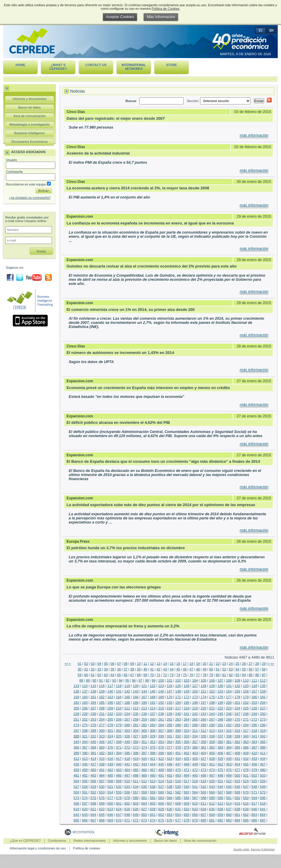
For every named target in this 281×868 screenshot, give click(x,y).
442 (136, 764)
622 (102, 809)
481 (76, 775)
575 (93, 798)
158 (263, 691)
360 (220, 742)
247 (237, 714)
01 (80, 664)
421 (152, 759)
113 (76, 686)
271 (246, 719)
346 (102, 742)
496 (204, 775)
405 (212, 753)
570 (246, 792)
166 (136, 697)
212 (136, 708)
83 (237, 675)
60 (86, 675)
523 (237, 781)
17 (185, 664)
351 (144, 742)
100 (161, 680)
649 (136, 815)
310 (186, 731)
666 (85, 820)
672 (136, 820)
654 (178, 815)
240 (178, 714)
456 (254, 764)
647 (119, 815)
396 (136, 753)
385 (237, 747)
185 (102, 703)
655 (186, 815)
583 (161, 798)
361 (229, 742)
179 (246, 697)
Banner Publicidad (263, 849)
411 (263, 753)
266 (204, 719)
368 (93, 747)
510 (127, 781)
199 (220, 703)
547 (246, 787)
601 (119, 803)
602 (127, 803)
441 (127, 764)
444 (152, 764)
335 (204, 736)
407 (229, 753)
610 (195, 803)
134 (254, 686)
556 (127, 792)
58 (264, 669)
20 (204, 664)
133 (246, 686)
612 (212, 803)
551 (85, 792)
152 (212, 691)
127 (195, 686)
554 (110, 792)
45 (178, 669)
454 (237, 764)
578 (119, 798)
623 (110, 809)
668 (102, 820)
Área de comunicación (30, 116)
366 (76, 747)
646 (110, 815)
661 (237, 815)
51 (218, 669)
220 (204, 708)
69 (145, 675)
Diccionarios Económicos (30, 142)
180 (254, 697)
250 (263, 714)
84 (244, 675)
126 (186, 686)
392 (102, 753)
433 (254, 759)
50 (211, 669)
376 (161, 747)
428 (212, 759)
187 (119, 703)
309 (178, 731)
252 (85, 719)
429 (220, 759)
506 (93, 781)
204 (263, 703)
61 (93, 675)
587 (195, 798)
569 (237, 792)
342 (263, 736)
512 (144, 781)
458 (76, 770)
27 (250, 664)
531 (110, 787)
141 (119, 691)
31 (86, 669)
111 (254, 680)
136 (76, 691)
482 (85, 775)
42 (158, 669)
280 (127, 725)
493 (178, 775)
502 (254, 775)
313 (212, 731)
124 (170, 686)
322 (93, 736)
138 (93, 691)
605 (152, 803)
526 (263, 781)
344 (85, 742)
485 (110, 775)
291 (220, 725)
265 (195, 719)
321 (85, 736)
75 (185, 675)
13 (158, 664)
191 (152, 703)
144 (144, 691)
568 (229, 792)
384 (229, 747)
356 (186, 742)
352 (152, 742)
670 (119, 820)
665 (76, 820)
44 (172, 669)
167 (144, 697)
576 (102, 798)
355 (178, 742)
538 (170, 787)
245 (220, 714)
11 (145, 664)
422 (161, 759)
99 (154, 680)
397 (144, 753)
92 (108, 680)
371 (119, 747)
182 (76, 703)
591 (229, 798)
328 (144, 736)
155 (237, 691)
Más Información (161, 17)
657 (204, 815)
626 (136, 809)
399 (161, 753)
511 (136, 781)
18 (191, 664)
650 (144, 815)
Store (171, 65)
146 (161, 691)
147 (170, 691)
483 (93, 775)
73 (172, 675)
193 (170, 703)
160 (85, 697)
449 (195, 764)
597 (85, 803)
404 (204, 753)
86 (257, 675)
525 (254, 781)
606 (161, 803)
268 (220, 719)
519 (204, 781)
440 (119, 764)
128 (204, 686)
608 (178, 803)
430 (229, 759)
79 (211, 675)
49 (204, 669)
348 (119, 742)
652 (161, 815)
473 (204, 770)
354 (170, 742)
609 (186, 803)
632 (186, 809)
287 (186, 725)
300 (102, 731)
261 (161, 719)
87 (264, 675)
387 (254, 747)
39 (139, 669)
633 (195, 809)
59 (80, 675)
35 (112, 669)
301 (110, 731)
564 (195, 792)
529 (93, 787)
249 (254, 714)
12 (152, 664)
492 (170, 775)
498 (220, 775)
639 (246, 809)
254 (102, 719)
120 (136, 686)
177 (229, 697)
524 (246, 781)
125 (178, 686)
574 (85, 798)
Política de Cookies (166, 9)
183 (85, 703)
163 (110, 697)
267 (212, 719)
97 (140, 680)
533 (127, 787)
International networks (134, 67)
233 (119, 714)
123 (161, 686)
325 (119, 736)
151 (204, 691)
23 (224, 664)
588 (204, 798)
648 (127, 815)
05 (106, 664)
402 (186, 753)
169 (161, 697)
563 (186, 792)
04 (99, 664)
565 (204, 792)
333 (186, 736)
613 (220, 803)
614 (229, 803)
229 (85, 714)
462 (110, 770)
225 (246, 708)
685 (246, 820)
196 (195, 703)
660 (229, 815)
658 (212, 815)
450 (204, 764)
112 (263, 680)
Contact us (96, 65)
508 (110, 781)
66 (126, 675)
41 (152, 669)
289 (204, 725)
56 (250, 669)
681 (212, 820)
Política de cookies (87, 848)
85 (250, 675)
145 (152, 691)
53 (231, 669)
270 (237, 719)
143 (136, 691)
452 (220, 764)
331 (170, 736)
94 (121, 680)
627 (144, 809)
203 (254, 703)
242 (195, 714)
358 (204, 742)
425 (186, 759)
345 (93, 742)
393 (110, 753)
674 (152, 820)
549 (263, 787)
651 (152, 815)
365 (263, 742)
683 (229, 820)
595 (263, 798)
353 (161, 742)
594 (254, 798)
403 (195, 753)
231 (102, 714)
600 (110, 803)
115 (93, 686)
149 (186, 691)
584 (170, 798)
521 (220, 781)
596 (76, 803)
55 (244, 669)
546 (237, 787)
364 (254, 742)
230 (93, 714)
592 (237, 798)
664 (263, 815)
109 (237, 680)
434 (263, 759)
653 (170, 815)
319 (263, 731)
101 (170, 680)
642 (76, 815)
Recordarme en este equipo (28, 184)
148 (178, 691)
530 (102, 787)
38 (132, 669)
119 (127, 686)
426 (195, 759)
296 (263, 725)
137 (85, 691)
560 (161, 792)
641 (263, 809)
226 (254, 708)
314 (220, 731)
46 (185, 669)
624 (119, 809)
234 (127, 714)
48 (198, 669)
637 (229, 809)
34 (106, 669)
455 (246, 764)
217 (178, 708)
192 (161, 703)
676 (170, 820)
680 (204, 820)
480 (263, 770)
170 (170, 697)
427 (204, 759)
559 (152, 792)
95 (127, 680)
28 (257, 664)
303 (127, 731)
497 (212, 775)
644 (93, 815)
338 (229, 736)
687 (263, 820)
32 (93, 669)
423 (170, 759)
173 (195, 697)
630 (170, 809)
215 (161, 708)
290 (212, 725)
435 (76, 764)
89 (88, 680)
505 (85, 781)
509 (119, 781)
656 (195, 815)
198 (212, 703)
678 (186, 820)
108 (229, 680)
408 (237, 753)
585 (178, 798)
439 (110, 764)
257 (127, 719)
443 (144, 764)
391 (93, 753)
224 (237, 708)
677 (178, 820)
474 (212, 770)
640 (254, 809)
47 (191, 669)
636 (220, 809)
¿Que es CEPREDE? (25, 841)
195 (186, 703)
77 (198, 675)
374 (144, 747)
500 (237, 775)
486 (119, 775)
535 (144, 787)
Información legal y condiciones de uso (38, 848)
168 (152, 697)
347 (110, 742)
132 (237, 686)
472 (195, 770)
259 (144, 719)
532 (119, 787)
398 (152, 753)
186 (110, 703)
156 (246, 691)
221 (212, 708)
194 (178, 703)
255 (110, 719)
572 (263, 792)
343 (76, 742)
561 (170, 792)
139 (102, 691)
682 (220, 820)
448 (186, 764)
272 (254, 719)
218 (186, 708)
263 (178, 719)
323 (102, 736)
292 (229, 725)
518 (195, 781)
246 (229, 714)
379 (186, 747)
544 (220, 787)
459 (85, 770)
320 (76, 736)
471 (186, 770)
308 (170, 731)
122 (152, 686)
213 (144, 708)
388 (263, 747)
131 (229, 686)
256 (119, 719)
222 (220, 708)
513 (152, 781)
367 (85, 747)
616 (246, 803)
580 (136, 798)
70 (152, 675)
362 (237, 742)
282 (144, 725)
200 (229, 703)
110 (246, 680)
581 (144, 798)
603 (136, 803)
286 (178, 725)
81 (224, 675)
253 (93, 719)
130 (220, 686)
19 (198, 664)
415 (102, 759)
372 (127, 747)
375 (152, 747)
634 (204, 809)
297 (76, 731)
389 (76, 753)
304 (136, 731)
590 (220, 798)
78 (204, 675)
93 (114, 680)
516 (178, 781)
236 (144, 714)
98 (147, 680)
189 (136, 703)
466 (144, 770)
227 (263, 708)
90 (94, 680)
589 (212, 798)
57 (257, 669)
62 (99, 675)
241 (186, 714)
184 (93, 703)
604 (144, 803)
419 (136, 759)
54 (237, 669)
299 (93, 731)
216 (170, 708)
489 (144, 775)
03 (93, 664)
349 (127, 742)
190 (144, 703)
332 (178, 736)
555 (119, 792)
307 (161, 731)
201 (237, 703)
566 (212, 792)
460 (93, 770)
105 (204, 680)
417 (119, 759)
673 (144, 820)
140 (110, 691)
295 (254, 725)
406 (220, 753)
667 (93, 820)
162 (102, 697)
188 (127, 703)
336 (212, 736)
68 (139, 675)
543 (212, 787)
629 (161, 809)
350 (136, 742)
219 (195, 708)
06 (112, 664)
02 (86, 664)
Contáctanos (57, 841)
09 (132, 664)
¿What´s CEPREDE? (58, 67)
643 (85, 815)
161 (93, 697)
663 (254, 815)
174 (204, 697)
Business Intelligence (29, 133)
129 (212, 686)
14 (165, 664)
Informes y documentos (30, 99)
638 (237, 809)
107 (220, 680)
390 (85, 753)
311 (195, 731)
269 (229, 719)
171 (178, 697)
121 (144, 686)
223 (229, 708)
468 (161, 770)
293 (237, 725)
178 (237, 697)
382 (212, 747)
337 (220, 736)
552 (93, 792)
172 (186, 697)
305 (144, 731)
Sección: (219, 101)
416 (110, 759)
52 (224, 669)
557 (136, 792)
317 (246, 731)
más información (254, 135)
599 (102, 803)
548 (254, 787)
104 (195, 680)
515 (170, 781)
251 (76, 719)
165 (127, 697)
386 (246, 747)
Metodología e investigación (30, 124)
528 (85, 787)
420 (144, 759)
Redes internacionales (90, 841)
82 (231, 675)
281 (136, 725)
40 (145, 669)
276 (93, 725)
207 (93, 708)
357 (195, 742)
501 (246, 775)
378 (178, 747)
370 (110, 747)
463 (119, 770)
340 (246, 736)
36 (119, 669)
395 (127, 753)
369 (102, 747)
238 (161, 714)
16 (178, 664)
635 (212, 809)
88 (81, 680)
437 (93, 764)
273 (263, 719)
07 (119, 664)
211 (127, 708)
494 (186, 775)
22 (218, 664)
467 (152, 770)
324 (110, 736)
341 (254, 736)
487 (127, 775)
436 (85, 764)
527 (76, 787)
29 (264, 664)
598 (93, 803)
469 (170, 770)
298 (85, 731)
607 (170, 803)
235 (136, 714)
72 (165, 675)
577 (110, 798)
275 (85, 725)
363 (246, 742)
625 (127, 809)
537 (161, 787)
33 (99, 669)
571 (254, 792)
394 (119, 753)
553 (102, 792)
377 (170, 747)
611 (204, 803)
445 (161, 764)
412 (76, 759)
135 (263, 686)
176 (220, 697)
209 (110, 708)
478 (246, 770)
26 (244, 664)
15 (172, 664)
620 (85, 809)
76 (191, 675)
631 (178, 809)
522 (229, 781)
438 (102, 764)
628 (152, 809)
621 (93, 809)
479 (254, 770)
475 (220, 770)
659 (220, 815)
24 (231, 664)
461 (102, 770)
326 (127, 736)
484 (102, 775)
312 (204, 731)
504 (76, 781)
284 (161, 725)
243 (204, 714)
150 (195, 691)
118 (119, 686)
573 (76, 798)
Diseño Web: (241, 849)
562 (178, 792)
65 (119, 675)
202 (246, 703)
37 (126, 669)
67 (132, 675)
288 (195, 725)
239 (170, 714)
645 (102, 815)
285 (170, 725)
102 (178, 680)
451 (212, 764)
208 (102, 708)
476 (229, 770)
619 (76, 809)
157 (254, 691)
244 (212, 714)
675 (161, 820)
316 (237, 731)
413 (85, 759)
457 (263, 764)
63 (106, 675)
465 (136, 770)
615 (237, 803)
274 (76, 725)
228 (76, 714)
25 (237, 664)
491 (161, 775)
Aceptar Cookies (120, 17)
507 (102, 781)
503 (263, 775)
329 (152, 736)
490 (152, 775)
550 (76, 792)
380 (195, 747)
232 (110, 714)
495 (195, 775)
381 (204, 747)
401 (178, 753)
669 (110, 820)
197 (204, 703)
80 (218, 675)
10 (139, 664)
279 (119, 725)
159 (76, 697)
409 (246, 753)
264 (186, 719)
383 (220, 747)
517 (186, 781)
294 (246, 725)
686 (254, 820)
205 (76, 708)
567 (220, 792)
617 (254, 803)
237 (152, 714)
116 (102, 686)
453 (229, 764)
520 (212, 781)
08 (126, 664)
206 (85, 708)
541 (195, 787)
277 (102, 725)
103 (186, 680)
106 (212, 680)
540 (186, 787)
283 (152, 725)
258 (136, 719)
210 (119, 708)
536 (152, 787)
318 (254, 731)
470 (178, 770)
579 (127, 798)
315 (229, 731)
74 (178, 675)
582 (152, 798)
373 (136, 747)
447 (178, 764)
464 (127, 770)
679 (195, 820)
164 (119, 697)
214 (152, 708)
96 (134, 680)
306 (152, 731)
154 (229, 691)
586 (186, 798)
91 (101, 680)
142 (127, 691)
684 (237, 820)
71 (158, 675)
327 (136, 736)
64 (112, 675)
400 (170, 753)
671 (127, 820)
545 (229, 787)
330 (161, 736)
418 (127, 759)
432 (246, 759)
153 (220, 691)
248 (246, 714)
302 (119, 731)
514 (161, 781)
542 (204, 787)
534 (136, 787)
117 (110, 686)
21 (211, 664)
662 (246, 815)
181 (263, 697)
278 (110, 725)
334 (195, 736)
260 (152, 719)
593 (246, 798)
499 (229, 775)
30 (80, 669)
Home (21, 65)
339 (237, 736)
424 (178, 759)
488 (136, 775)
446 (170, 764)
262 (170, 719)
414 (93, 759)
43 (165, 669)
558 (144, 792)
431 (237, 759)
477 (237, 770)
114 (85, 686)
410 (254, 753)
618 (263, 803)
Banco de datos (30, 107)
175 (212, 697)
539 (178, 787)
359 (212, 742)
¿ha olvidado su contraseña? (30, 198)
